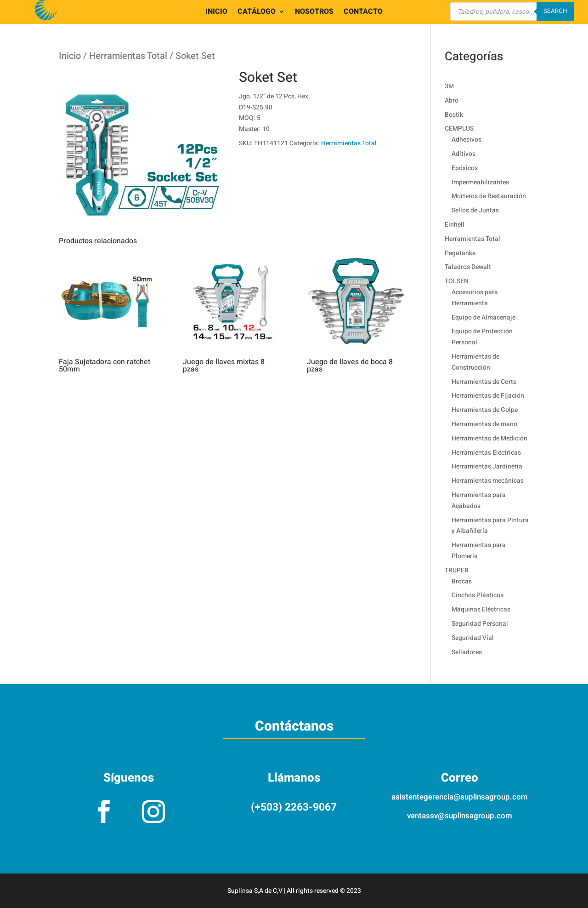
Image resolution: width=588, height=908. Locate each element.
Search (555, 11)
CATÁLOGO (257, 13)
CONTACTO (363, 13)
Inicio (70, 56)
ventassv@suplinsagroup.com (460, 816)
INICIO (216, 13)
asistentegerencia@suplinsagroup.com (460, 797)
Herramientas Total (128, 56)
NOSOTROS (314, 13)
